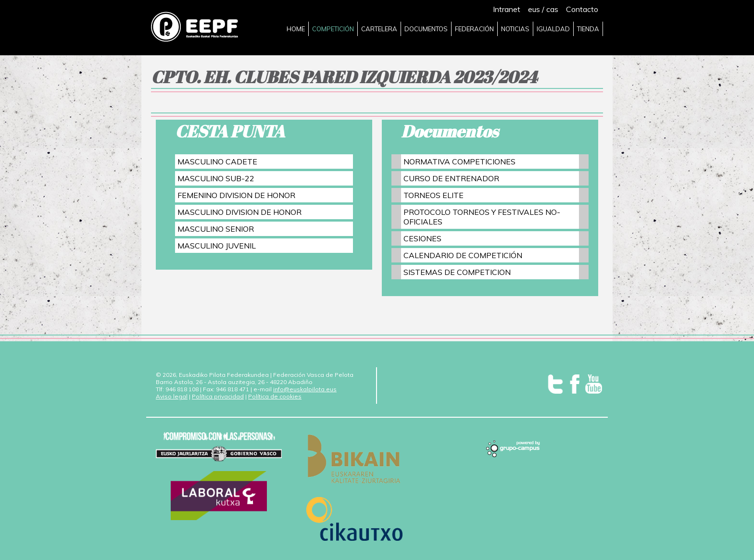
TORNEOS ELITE (434, 195)
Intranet (507, 9)
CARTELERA (379, 29)
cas (552, 9)
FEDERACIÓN (474, 29)
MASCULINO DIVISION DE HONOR (239, 212)
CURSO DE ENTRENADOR (451, 178)
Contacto (582, 9)
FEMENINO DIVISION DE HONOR (236, 195)
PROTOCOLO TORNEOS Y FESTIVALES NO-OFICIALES (482, 217)
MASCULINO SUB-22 (216, 178)
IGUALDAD (553, 29)
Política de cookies (275, 396)
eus (534, 9)
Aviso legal (172, 396)
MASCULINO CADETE (217, 162)
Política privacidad (218, 396)
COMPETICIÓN (333, 29)
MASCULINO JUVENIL (217, 246)
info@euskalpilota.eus (305, 389)
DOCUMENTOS (426, 29)
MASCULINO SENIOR (216, 229)
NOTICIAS (515, 29)
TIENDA (588, 29)
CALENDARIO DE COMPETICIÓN (463, 255)
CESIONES (422, 238)
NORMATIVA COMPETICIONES (459, 162)
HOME (296, 29)
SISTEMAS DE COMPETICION (457, 272)
